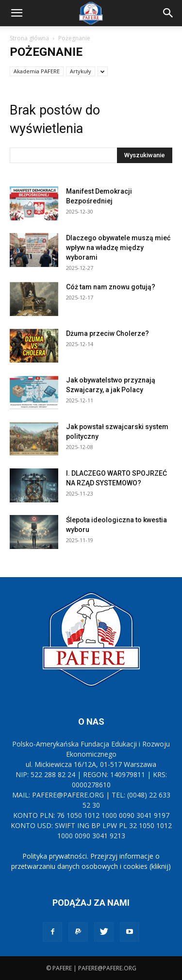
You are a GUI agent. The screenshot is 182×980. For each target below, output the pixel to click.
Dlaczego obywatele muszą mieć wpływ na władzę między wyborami (118, 248)
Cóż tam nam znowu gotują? (111, 287)
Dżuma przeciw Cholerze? (108, 333)
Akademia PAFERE (37, 71)
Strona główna (29, 38)
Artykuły (81, 71)
